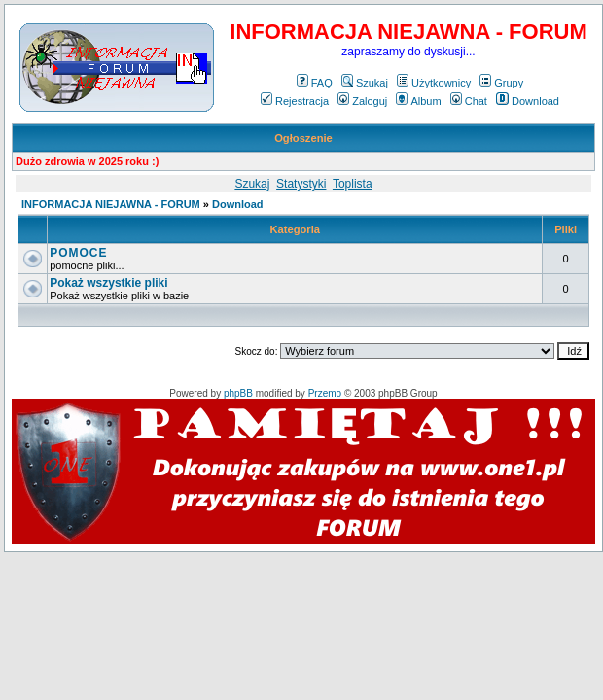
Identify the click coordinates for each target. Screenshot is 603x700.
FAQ (315, 83)
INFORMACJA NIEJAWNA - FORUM (111, 204)
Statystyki (301, 184)
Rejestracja (295, 101)
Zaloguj (362, 101)
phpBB (238, 393)
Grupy (501, 83)
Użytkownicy (434, 83)
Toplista (353, 184)
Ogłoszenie (303, 138)
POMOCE (78, 253)
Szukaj (365, 83)
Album (418, 101)
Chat (469, 101)
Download (528, 101)
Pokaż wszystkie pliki (108, 283)
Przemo (325, 393)
